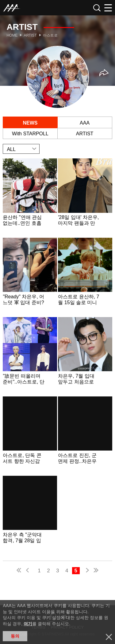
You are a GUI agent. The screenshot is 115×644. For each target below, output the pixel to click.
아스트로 (50, 35)
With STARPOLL (30, 134)
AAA (85, 123)
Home (12, 35)
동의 (15, 636)
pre (29, 571)
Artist (30, 35)
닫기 (109, 637)
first (19, 571)
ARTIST (85, 134)
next (86, 571)
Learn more (30, 197)
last (96, 571)
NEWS (30, 123)
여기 (28, 624)
